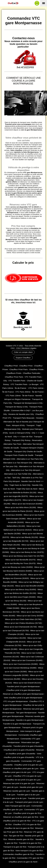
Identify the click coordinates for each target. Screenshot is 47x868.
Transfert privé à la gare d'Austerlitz (28, 746)
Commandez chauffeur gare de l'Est (18, 854)
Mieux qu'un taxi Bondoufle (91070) (20, 560)
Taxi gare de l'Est (16, 836)
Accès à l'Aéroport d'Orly (20, 433)
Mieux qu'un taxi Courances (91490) (27, 660)
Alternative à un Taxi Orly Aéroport (25, 470)
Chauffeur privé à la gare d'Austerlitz (19, 750)
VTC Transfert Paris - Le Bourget (24, 384)
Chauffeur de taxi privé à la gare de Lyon (23, 780)
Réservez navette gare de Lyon (17, 791)
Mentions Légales (29, 348)
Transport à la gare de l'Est (15, 847)
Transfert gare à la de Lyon (28, 795)
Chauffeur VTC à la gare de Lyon (27, 776)
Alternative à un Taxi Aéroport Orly (18, 463)
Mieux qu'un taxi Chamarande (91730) (20, 627)
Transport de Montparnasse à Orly (28, 403)
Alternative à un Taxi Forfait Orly (18, 474)
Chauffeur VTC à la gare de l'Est (27, 824)
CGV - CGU (16, 348)
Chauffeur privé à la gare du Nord (23, 862)
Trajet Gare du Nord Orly (20, 485)
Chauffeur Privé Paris (19, 369)
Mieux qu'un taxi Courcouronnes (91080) (20, 664)
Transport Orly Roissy (21, 440)
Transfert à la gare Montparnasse (17, 724)
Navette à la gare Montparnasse (30, 720)
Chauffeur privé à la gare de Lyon (28, 765)
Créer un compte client (23, 352)
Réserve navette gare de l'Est (21, 839)
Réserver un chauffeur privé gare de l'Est (21, 817)
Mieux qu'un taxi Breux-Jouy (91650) (20, 589)
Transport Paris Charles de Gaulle (19, 455)
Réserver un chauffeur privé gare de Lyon (21, 768)
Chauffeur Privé (11, 366)
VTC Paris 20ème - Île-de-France (29, 392)
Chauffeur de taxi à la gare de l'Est (19, 828)
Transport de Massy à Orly (16, 407)
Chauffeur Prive (26, 366)
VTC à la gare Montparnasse (15, 701)
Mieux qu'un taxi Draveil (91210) (27, 683)
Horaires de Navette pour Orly (21, 414)
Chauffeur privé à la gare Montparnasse (23, 690)
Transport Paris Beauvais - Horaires (28, 418)
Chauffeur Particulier (32, 373)
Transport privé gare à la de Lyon (29, 802)
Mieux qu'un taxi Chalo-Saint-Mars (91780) (23, 619)
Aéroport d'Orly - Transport (23, 425)
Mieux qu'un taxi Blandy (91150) (24, 537)
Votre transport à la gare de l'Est (29, 851)
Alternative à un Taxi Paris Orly (30, 459)
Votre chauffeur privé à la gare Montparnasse (23, 698)
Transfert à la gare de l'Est (30, 843)
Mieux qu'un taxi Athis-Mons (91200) (20, 507)
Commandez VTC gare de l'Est (30, 858)
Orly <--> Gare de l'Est (23, 437)
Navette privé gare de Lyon (32, 787)
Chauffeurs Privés (14, 373)
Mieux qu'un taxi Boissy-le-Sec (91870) (27, 552)
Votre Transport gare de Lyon (18, 806)
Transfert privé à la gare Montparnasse (23, 686)
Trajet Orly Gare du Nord (27, 489)
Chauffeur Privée (36, 369)
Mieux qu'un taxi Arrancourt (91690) (27, 504)
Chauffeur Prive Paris (14, 377)
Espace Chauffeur (23, 358)
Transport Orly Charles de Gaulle (28, 451)
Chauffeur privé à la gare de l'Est (27, 813)
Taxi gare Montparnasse (26, 713)
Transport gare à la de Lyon (15, 798)
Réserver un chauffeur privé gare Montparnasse (23, 694)
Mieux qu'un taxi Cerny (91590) (30, 616)
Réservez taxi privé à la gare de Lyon (19, 783)
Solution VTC (11, 346)
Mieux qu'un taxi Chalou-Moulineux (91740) (23, 623)
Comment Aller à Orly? (21, 410)
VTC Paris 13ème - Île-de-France (20, 396)
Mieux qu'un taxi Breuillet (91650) (29, 586)
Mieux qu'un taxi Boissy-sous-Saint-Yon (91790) (23, 556)
